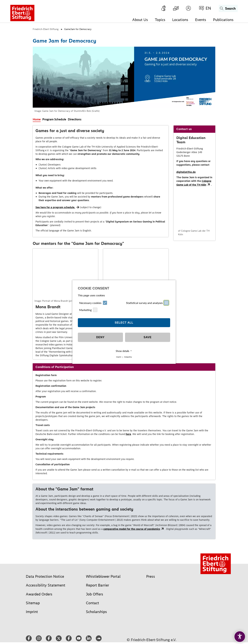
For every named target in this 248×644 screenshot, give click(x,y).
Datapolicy (128, 357)
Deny (100, 337)
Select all (124, 323)
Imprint (119, 357)
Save (148, 337)
